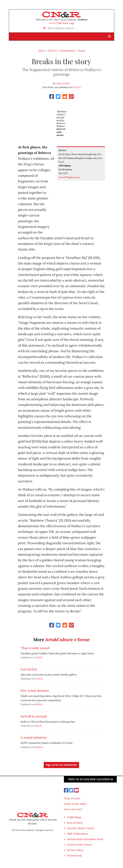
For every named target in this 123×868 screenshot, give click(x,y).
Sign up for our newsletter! (61, 765)
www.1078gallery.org (69, 177)
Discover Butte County (80, 828)
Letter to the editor (75, 804)
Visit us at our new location (90, 779)
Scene (82, 51)
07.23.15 (52, 51)
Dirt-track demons (35, 691)
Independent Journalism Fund (85, 839)
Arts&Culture (68, 51)
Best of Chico (75, 823)
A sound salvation (33, 737)
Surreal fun (29, 669)
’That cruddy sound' (35, 648)
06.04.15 (39, 747)
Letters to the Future (79, 845)
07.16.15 (38, 657)
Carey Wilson (63, 83)
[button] (109, 36)
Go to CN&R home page (62, 23)
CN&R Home (74, 817)
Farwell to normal (33, 716)
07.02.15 (39, 679)
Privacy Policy (75, 850)
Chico (41, 51)
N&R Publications (77, 834)
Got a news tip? (73, 809)
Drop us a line (72, 798)
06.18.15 (39, 704)
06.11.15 (38, 726)
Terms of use (74, 855)
